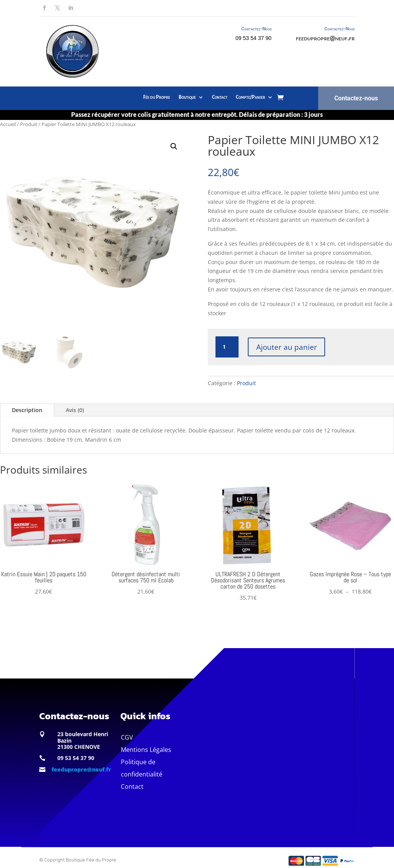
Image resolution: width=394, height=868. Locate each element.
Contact (220, 97)
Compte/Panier (250, 97)
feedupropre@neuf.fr (325, 38)
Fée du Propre (157, 97)
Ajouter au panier (287, 347)
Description (27, 410)
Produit (29, 124)
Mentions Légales (146, 750)
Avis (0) (75, 410)
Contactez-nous (356, 98)
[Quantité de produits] (227, 347)
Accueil (8, 124)
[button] (174, 146)
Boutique (187, 97)
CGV (127, 737)
